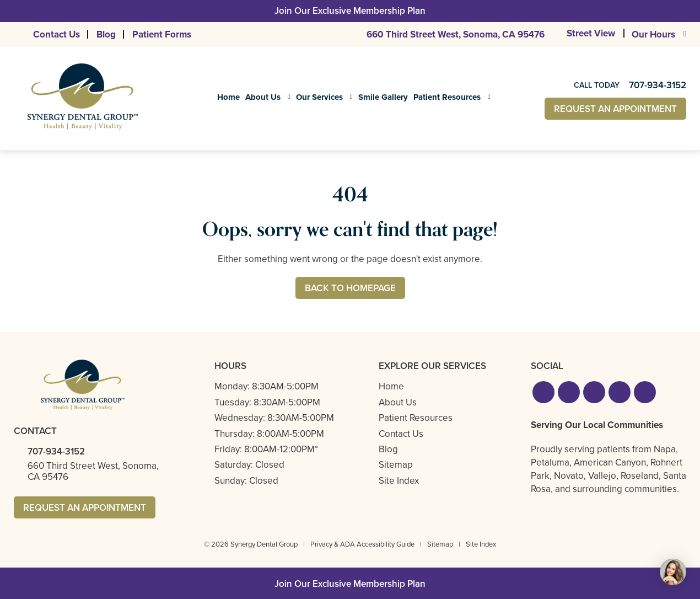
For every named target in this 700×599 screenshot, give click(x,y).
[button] (543, 392)
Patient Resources (447, 97)
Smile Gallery (383, 97)
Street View (591, 34)
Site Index (399, 481)
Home (228, 97)
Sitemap (396, 465)
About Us (263, 97)
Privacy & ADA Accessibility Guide (362, 544)
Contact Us (56, 34)
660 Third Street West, (456, 34)
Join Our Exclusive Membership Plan (350, 11)
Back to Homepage (350, 288)
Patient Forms (162, 34)
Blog (106, 34)
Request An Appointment (615, 109)
